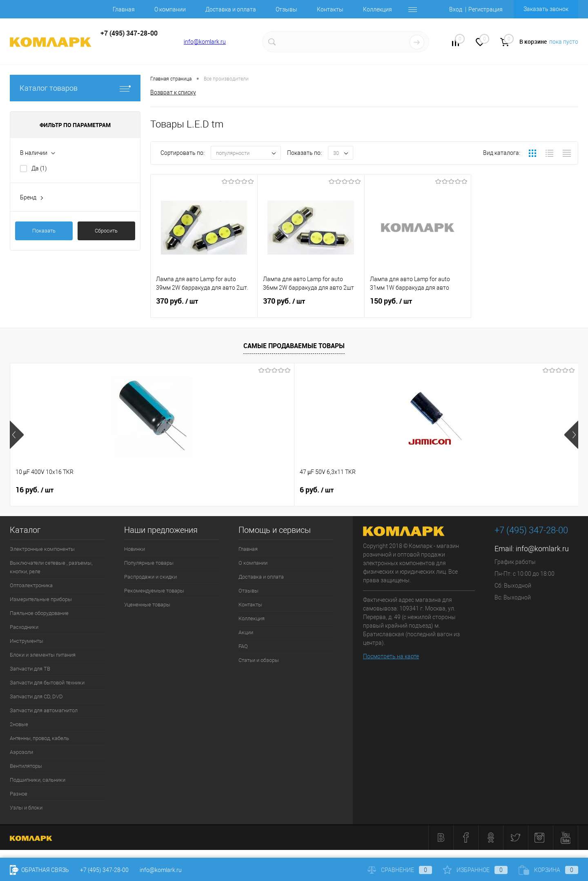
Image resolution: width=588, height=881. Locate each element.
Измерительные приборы (41, 599)
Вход (456, 9)
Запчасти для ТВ (30, 669)
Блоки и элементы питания (43, 655)
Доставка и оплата (231, 9)
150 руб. (418, 306)
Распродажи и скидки (150, 577)
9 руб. (459, 490)
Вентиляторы (26, 766)
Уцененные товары (147, 605)
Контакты (330, 9)
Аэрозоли (21, 752)
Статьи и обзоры (259, 660)
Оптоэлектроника (31, 585)
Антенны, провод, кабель (39, 738)
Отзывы (286, 9)
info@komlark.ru (205, 42)
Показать (44, 231)
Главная (124, 9)
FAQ (243, 646)
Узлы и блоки (26, 808)
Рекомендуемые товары (154, 591)
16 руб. (35, 490)
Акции (246, 632)
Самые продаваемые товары (294, 346)
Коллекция (378, 9)
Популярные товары (149, 563)
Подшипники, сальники (38, 780)
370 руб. (204, 306)
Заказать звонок (546, 9)
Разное (19, 794)
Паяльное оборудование (39, 613)
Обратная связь (39, 870)
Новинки (135, 549)
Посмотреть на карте (391, 656)
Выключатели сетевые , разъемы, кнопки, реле (51, 567)
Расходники (24, 627)
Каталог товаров (75, 88)
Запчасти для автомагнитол (44, 710)
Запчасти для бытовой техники (47, 683)
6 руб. (175, 490)
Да (39, 168)
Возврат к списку (173, 92)
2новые (19, 724)
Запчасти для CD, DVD (36, 697)
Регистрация (486, 9)
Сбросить (106, 231)
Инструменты (27, 641)
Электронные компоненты (42, 549)
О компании (170, 9)
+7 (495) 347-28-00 (104, 870)
